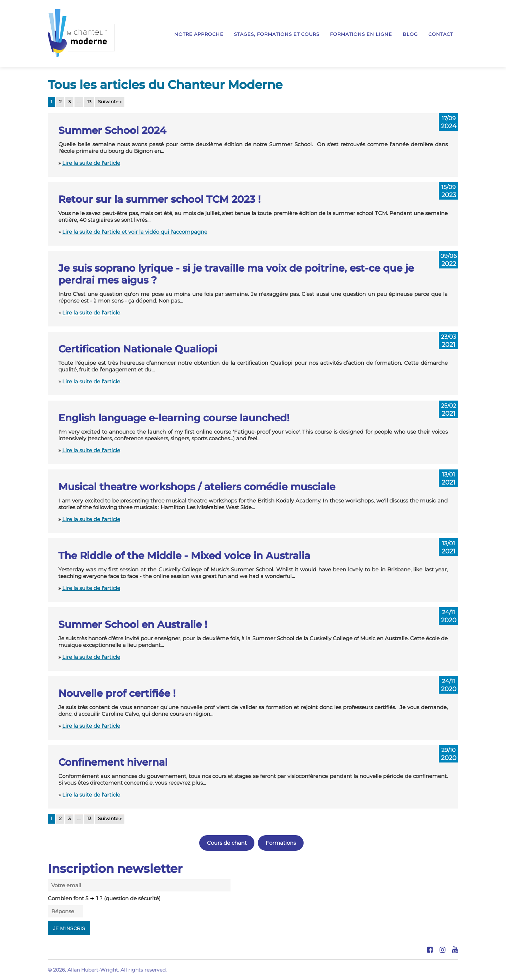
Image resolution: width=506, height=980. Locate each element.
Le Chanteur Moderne (82, 33)
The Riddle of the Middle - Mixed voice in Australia (184, 556)
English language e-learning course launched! (174, 418)
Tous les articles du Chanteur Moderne (165, 85)
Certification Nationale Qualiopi (138, 349)
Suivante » (110, 102)
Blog (410, 34)
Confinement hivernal (113, 762)
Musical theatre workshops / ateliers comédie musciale (197, 487)
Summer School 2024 (112, 130)
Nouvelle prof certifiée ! (117, 693)
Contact (441, 34)
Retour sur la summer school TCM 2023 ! (160, 199)
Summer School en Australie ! (133, 624)
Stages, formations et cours (277, 34)
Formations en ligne (361, 34)
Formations (281, 843)
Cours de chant (227, 843)
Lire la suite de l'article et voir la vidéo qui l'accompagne (135, 232)
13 (89, 102)
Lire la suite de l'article (91, 163)
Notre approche (199, 34)
